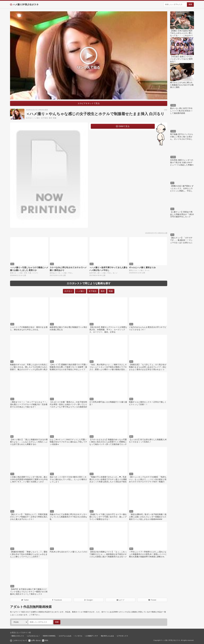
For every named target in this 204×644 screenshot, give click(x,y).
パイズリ (35, 273)
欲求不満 (93, 273)
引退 (30, 273)
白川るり (29, 118)
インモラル (78, 636)
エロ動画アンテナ (92, 636)
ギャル (147, 270)
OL (59, 273)
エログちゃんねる (65, 636)
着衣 (50, 118)
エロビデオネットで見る (89, 103)
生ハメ (115, 273)
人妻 (98, 273)
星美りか (13, 273)
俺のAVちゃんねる (108, 636)
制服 (55, 118)
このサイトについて (20, 640)
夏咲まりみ (133, 270)
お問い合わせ (36, 640)
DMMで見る (124, 126)
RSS (46, 640)
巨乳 (26, 273)
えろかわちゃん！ (34, 636)
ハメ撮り (37, 118)
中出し (71, 273)
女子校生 (45, 118)
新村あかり (54, 273)
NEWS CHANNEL (49, 636)
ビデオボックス (122, 636)
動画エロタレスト (18, 636)
